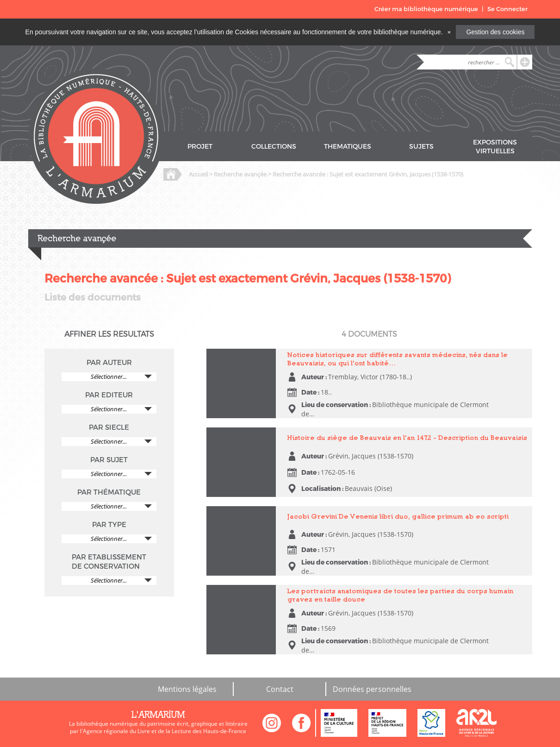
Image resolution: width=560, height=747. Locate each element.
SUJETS (421, 147)
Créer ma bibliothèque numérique (426, 9)
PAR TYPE (109, 525)
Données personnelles (372, 689)
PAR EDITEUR (109, 395)
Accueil (198, 174)
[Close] (449, 32)
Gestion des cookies (495, 32)
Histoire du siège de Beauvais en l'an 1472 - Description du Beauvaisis (407, 437)
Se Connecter (507, 9)
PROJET (200, 147)
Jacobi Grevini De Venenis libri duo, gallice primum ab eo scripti (398, 516)
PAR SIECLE (109, 427)
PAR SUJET (109, 460)
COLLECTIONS (274, 147)
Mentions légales (187, 689)
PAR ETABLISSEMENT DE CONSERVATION (109, 562)
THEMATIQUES (348, 147)
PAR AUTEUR (109, 363)
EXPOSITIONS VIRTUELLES (495, 147)
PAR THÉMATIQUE (109, 492)
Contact (280, 689)
